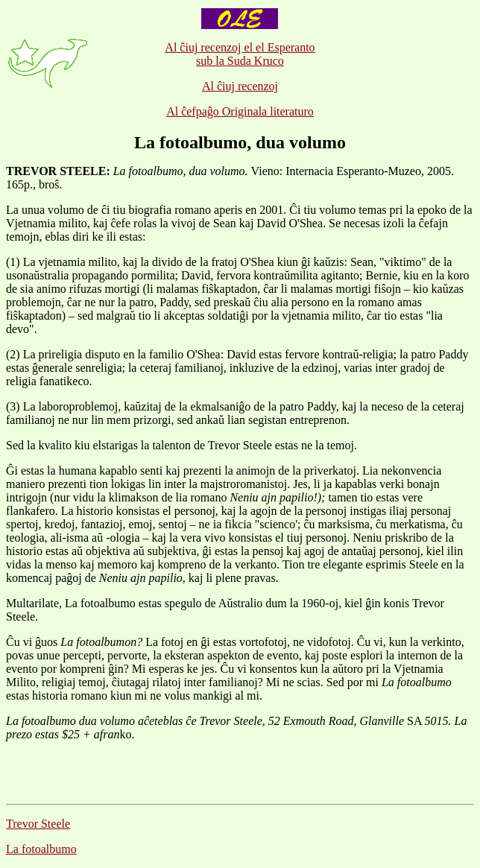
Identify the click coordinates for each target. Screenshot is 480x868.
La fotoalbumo (41, 849)
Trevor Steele (38, 824)
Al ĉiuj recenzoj (240, 86)
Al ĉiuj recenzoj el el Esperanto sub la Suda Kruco (240, 54)
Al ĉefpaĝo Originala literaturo (240, 111)
